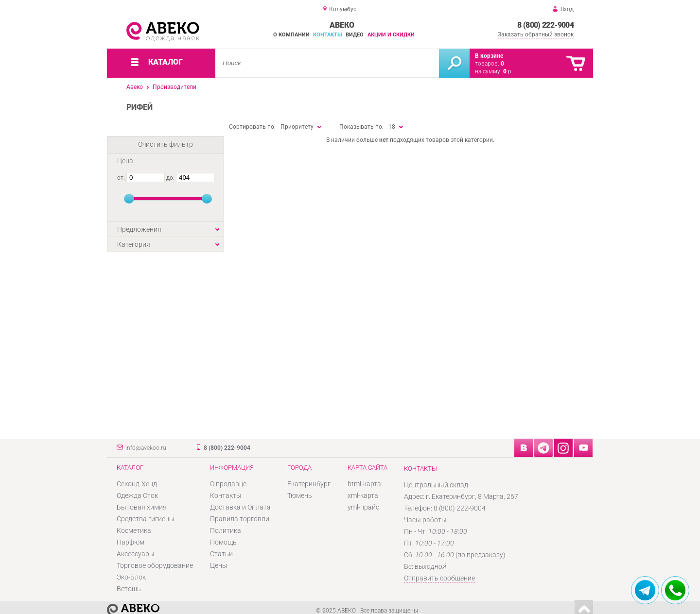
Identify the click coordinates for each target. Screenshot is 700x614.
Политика (226, 530)
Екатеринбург (309, 484)
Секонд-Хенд (137, 484)
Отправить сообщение (439, 578)
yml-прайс (363, 507)
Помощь (223, 542)
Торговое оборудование (155, 565)
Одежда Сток (137, 495)
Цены (219, 565)
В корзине (489, 56)
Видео (355, 35)
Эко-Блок (131, 577)
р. (508, 71)
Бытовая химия (142, 507)
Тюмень (300, 495)
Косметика (134, 530)
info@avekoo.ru (146, 448)
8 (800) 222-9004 (545, 25)
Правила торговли (240, 519)
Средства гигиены (146, 519)
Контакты (328, 35)
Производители (175, 87)
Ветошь (129, 589)
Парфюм (131, 542)
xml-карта (363, 495)
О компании (291, 35)
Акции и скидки (391, 35)
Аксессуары (136, 554)
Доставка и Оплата (240, 507)
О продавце (228, 484)
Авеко (135, 87)
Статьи (221, 554)
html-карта (364, 484)
